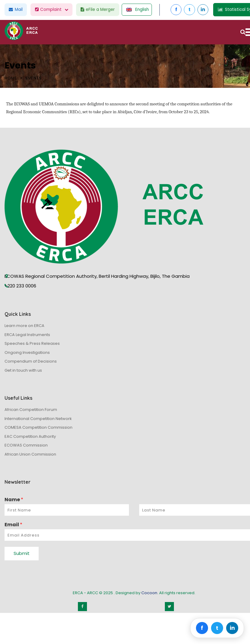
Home (11, 78)
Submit (22, 553)
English (143, 10)
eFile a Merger (102, 10)
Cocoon (149, 593)
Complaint (54, 10)
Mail (16, 10)
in (211, 10)
